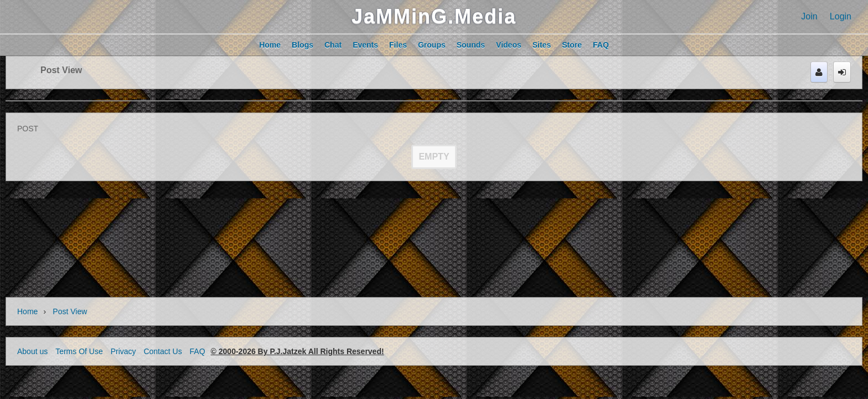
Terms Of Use (79, 351)
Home (27, 311)
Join (809, 16)
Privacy (123, 351)
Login (841, 16)
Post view (61, 70)
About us (32, 351)
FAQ (198, 351)
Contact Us (162, 351)
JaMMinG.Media (434, 16)
